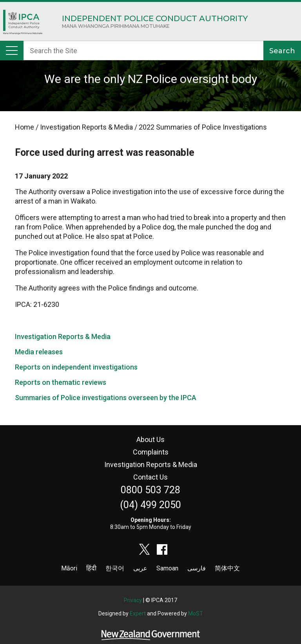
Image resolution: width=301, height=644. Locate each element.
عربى (140, 568)
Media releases (39, 352)
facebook (162, 549)
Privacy (133, 600)
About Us (150, 439)
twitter (145, 549)
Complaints (151, 452)
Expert (138, 613)
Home (23, 24)
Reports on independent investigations (76, 367)
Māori (69, 568)
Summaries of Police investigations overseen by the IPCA (106, 398)
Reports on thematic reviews (61, 382)
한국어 (115, 568)
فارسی (197, 568)
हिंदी (91, 568)
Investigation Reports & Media (63, 336)
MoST (196, 613)
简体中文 (227, 568)
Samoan (167, 568)
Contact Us (150, 477)
